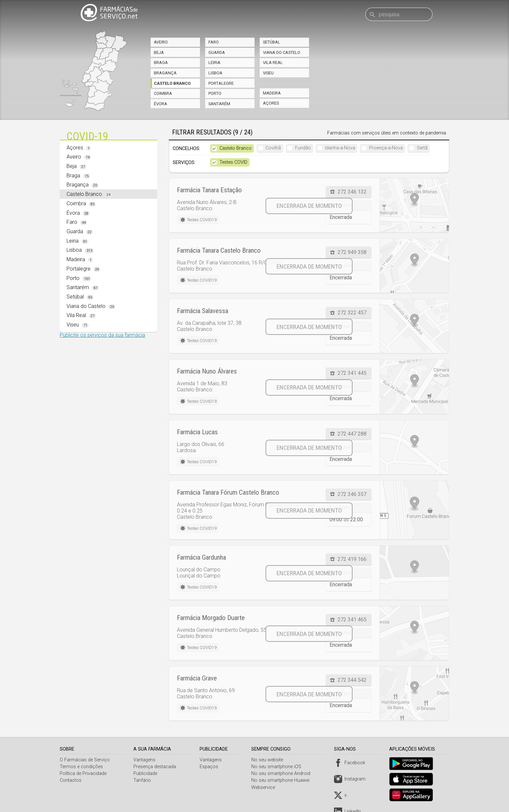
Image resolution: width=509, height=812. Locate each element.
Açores (271, 103)
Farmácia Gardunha (201, 557)
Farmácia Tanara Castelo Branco (219, 250)
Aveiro (161, 42)
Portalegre (221, 83)
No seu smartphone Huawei (282, 780)
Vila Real (273, 63)
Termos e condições (81, 767)
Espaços (210, 767)
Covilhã (273, 148)
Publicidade (146, 774)
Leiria (214, 63)
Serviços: (184, 163)
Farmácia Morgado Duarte (211, 618)
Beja (159, 52)
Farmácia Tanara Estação (209, 190)
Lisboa (215, 73)
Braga (161, 63)
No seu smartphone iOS (278, 767)
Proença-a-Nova (386, 148)
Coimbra (163, 93)
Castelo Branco (172, 83)
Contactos (71, 780)
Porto (215, 93)
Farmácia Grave (197, 678)
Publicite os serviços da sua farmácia (102, 335)
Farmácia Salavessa (203, 311)
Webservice (265, 787)
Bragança (165, 73)
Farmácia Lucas (197, 432)
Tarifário (143, 780)
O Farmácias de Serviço (85, 760)
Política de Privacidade (83, 774)
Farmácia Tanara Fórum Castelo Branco (228, 492)
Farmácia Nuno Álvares (207, 371)
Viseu (268, 73)
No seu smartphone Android (283, 774)
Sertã (422, 148)
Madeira (272, 93)
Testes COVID (233, 162)
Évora (161, 104)
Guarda (217, 52)
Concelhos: (186, 149)
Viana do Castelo (282, 52)
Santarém (219, 104)
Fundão (303, 148)
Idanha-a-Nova (340, 148)
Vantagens (145, 760)
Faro (214, 42)
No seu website (269, 760)
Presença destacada (155, 767)
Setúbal (272, 42)
